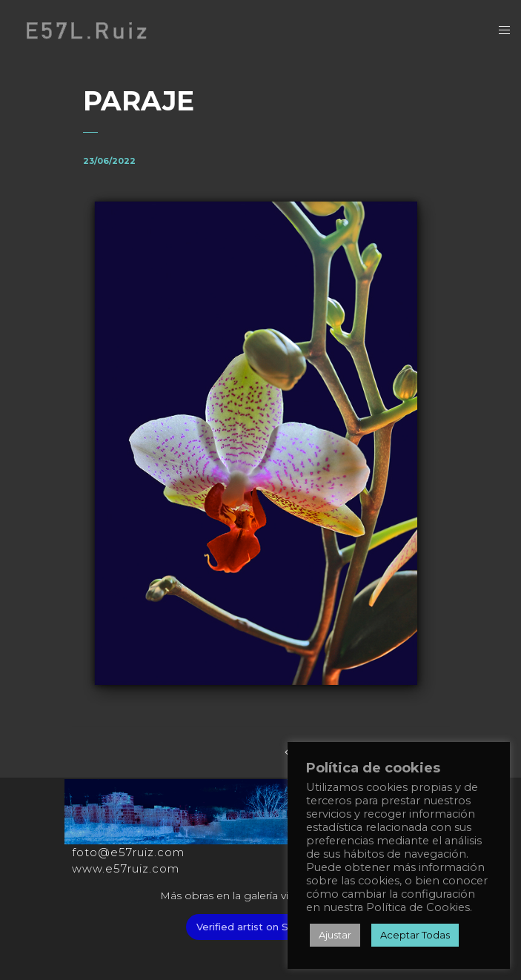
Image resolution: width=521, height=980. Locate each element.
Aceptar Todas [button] (415, 935)
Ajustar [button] (335, 935)
